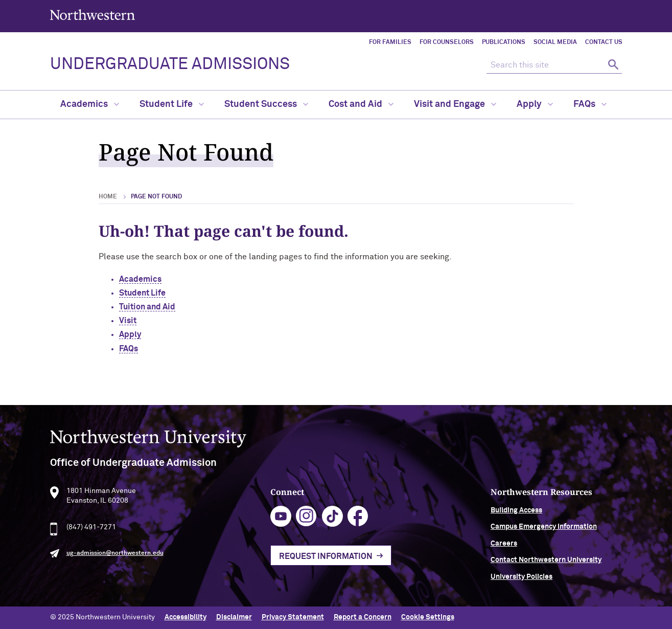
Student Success (266, 104)
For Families (390, 42)
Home (108, 197)
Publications (504, 42)
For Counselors (447, 42)
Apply (535, 104)
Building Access (516, 514)
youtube (281, 520)
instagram (306, 520)
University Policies (522, 580)
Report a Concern (363, 617)
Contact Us (604, 42)
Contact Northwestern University (546, 564)
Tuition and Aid (147, 307)
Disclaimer (234, 617)
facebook (358, 520)
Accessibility (186, 617)
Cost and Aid (361, 104)
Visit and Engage (455, 104)
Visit (128, 321)
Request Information (326, 559)
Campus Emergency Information (544, 530)
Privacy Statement (293, 617)
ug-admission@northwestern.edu (115, 557)
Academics (90, 104)
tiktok (332, 520)
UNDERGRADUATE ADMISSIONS (170, 64)
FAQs (590, 104)
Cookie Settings (428, 617)
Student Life (172, 104)
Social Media (555, 42)
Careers (504, 547)
